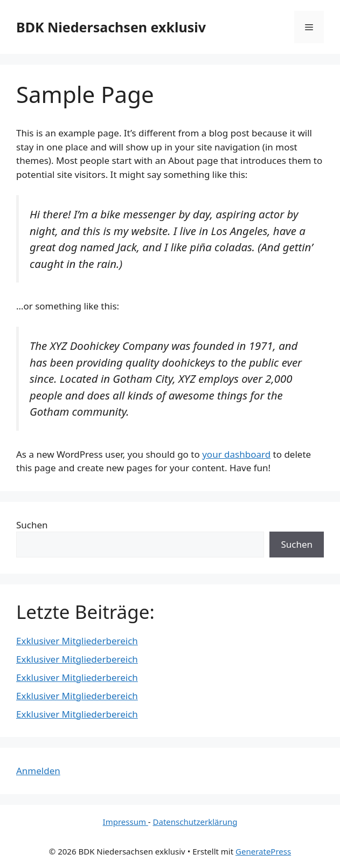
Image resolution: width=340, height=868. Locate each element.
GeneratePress (263, 851)
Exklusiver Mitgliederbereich (77, 641)
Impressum (126, 822)
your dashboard (236, 454)
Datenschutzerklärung (195, 822)
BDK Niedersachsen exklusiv (111, 27)
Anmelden (38, 771)
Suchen (32, 525)
